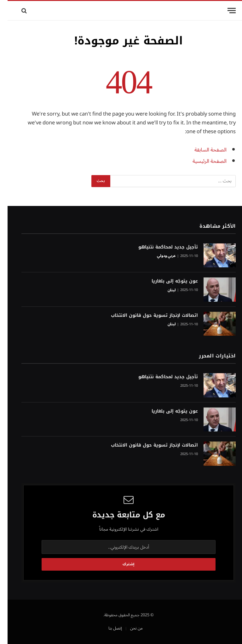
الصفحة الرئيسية (202, 161)
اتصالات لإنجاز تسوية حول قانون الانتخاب (147, 316)
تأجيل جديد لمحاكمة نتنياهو (161, 247)
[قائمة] (224, 11)
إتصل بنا (108, 628)
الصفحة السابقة (203, 150)
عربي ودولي (159, 256)
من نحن (129, 628)
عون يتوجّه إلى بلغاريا (167, 281)
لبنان (164, 290)
